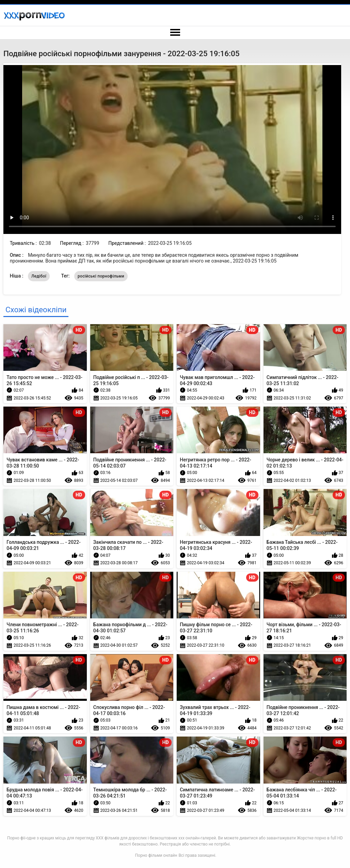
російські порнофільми (101, 276)
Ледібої (39, 276)
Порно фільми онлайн (156, 855)
